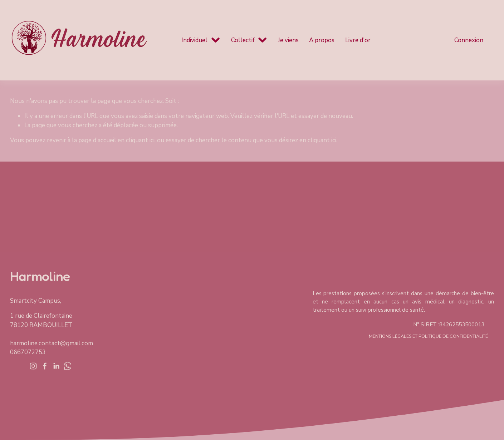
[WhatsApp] (68, 366)
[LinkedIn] (56, 366)
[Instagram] (33, 366)
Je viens (288, 40)
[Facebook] (45, 366)
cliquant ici (140, 140)
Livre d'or (358, 40)
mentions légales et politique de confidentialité (428, 336)
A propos (322, 40)
